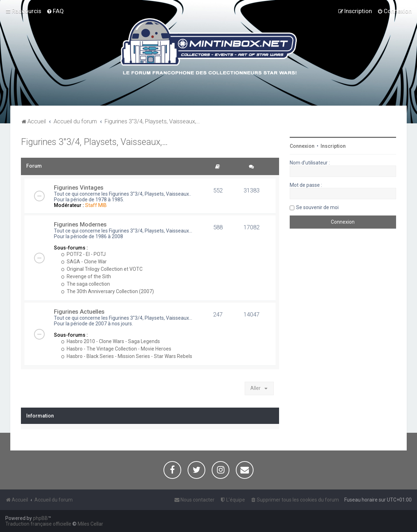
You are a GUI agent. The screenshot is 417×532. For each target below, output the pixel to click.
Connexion (302, 146)
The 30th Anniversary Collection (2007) (107, 291)
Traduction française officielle (38, 524)
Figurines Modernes (80, 224)
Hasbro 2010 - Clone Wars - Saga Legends (110, 341)
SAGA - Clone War (84, 262)
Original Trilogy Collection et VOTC (102, 269)
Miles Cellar (90, 524)
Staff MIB (96, 205)
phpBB (40, 518)
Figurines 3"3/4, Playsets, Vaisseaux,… (94, 142)
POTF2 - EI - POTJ (83, 254)
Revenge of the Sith (86, 276)
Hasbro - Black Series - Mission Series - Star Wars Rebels (127, 356)
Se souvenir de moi (317, 207)
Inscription (333, 146)
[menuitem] (55, 11)
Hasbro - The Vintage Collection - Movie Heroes (116, 349)
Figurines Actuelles (79, 312)
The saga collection (85, 284)
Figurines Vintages (79, 187)
